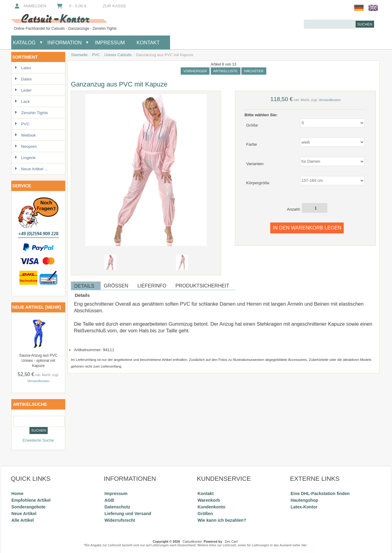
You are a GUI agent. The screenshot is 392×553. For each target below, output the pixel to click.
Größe (252, 125)
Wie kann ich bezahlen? (222, 520)
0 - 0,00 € (71, 6)
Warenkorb (209, 500)
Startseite (79, 55)
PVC (96, 55)
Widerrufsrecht (120, 520)
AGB (109, 500)
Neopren (26, 146)
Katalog (24, 42)
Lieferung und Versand (128, 514)
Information (65, 42)
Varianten (255, 163)
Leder (23, 90)
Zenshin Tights (31, 113)
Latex (23, 68)
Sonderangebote (29, 507)
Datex (23, 79)
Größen (205, 514)
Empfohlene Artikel (31, 500)
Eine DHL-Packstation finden (320, 494)
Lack (22, 102)
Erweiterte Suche (38, 440)
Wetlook (25, 135)
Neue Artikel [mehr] (36, 307)
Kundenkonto (212, 507)
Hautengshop (304, 500)
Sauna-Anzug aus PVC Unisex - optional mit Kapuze (38, 361)
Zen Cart (231, 541)
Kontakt (148, 42)
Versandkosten (38, 381)
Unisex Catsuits (118, 55)
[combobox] (330, 24)
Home (17, 494)
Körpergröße (258, 183)
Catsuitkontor (192, 541)
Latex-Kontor (304, 507)
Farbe (252, 144)
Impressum (109, 42)
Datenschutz (117, 507)
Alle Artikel (23, 520)
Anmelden (30, 6)
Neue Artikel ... (31, 169)
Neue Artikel (24, 514)
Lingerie (25, 158)
